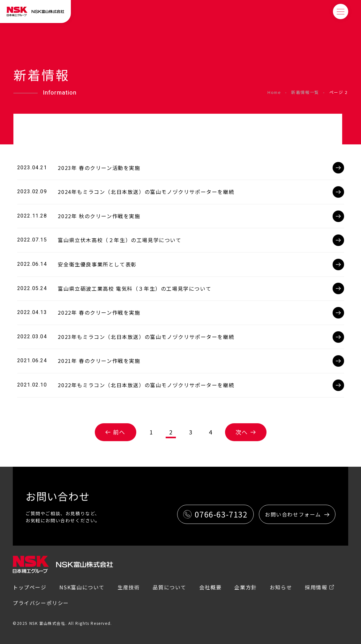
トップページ (30, 587)
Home (274, 92)
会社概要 (210, 587)
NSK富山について (82, 587)
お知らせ (281, 587)
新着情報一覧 (305, 92)
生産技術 (129, 587)
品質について (169, 587)
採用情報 (316, 587)
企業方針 (245, 587)
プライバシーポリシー (41, 603)
